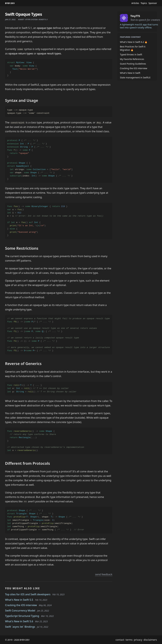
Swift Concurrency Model (20, 611)
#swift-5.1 (43, 19)
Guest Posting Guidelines (133, 64)
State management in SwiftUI (135, 77)
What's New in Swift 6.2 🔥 (134, 42)
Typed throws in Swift (131, 54)
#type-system (31, 19)
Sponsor (153, 3)
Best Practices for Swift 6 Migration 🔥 (133, 48)
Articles (135, 3)
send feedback (104, 574)
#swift (21, 19)
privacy (138, 640)
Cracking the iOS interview (21, 605)
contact (120, 640)
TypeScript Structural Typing (22, 616)
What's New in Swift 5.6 (19, 621)
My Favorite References (132, 59)
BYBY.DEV (10, 3)
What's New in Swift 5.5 (19, 600)
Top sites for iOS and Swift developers (28, 594)
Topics (144, 3)
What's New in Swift (130, 73)
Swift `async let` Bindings (20, 627)
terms (129, 640)
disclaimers (150, 640)
